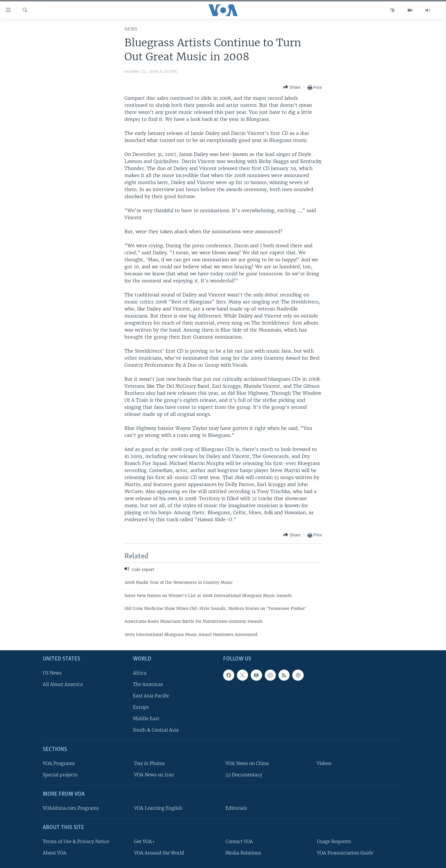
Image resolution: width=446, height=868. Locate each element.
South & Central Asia (156, 730)
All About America (63, 684)
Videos (324, 763)
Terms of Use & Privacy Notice (76, 842)
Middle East (146, 719)
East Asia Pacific (151, 696)
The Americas (148, 684)
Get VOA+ (145, 842)
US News (52, 673)
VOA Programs (59, 763)
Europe (141, 707)
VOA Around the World (159, 853)
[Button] (292, 87)
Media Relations (243, 853)
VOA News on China (247, 763)
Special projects (60, 775)
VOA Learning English (158, 808)
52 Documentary (244, 775)
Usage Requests (334, 842)
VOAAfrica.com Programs (71, 808)
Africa (140, 673)
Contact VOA (239, 842)
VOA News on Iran (154, 775)
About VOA (55, 853)
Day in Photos (149, 763)
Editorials (236, 808)
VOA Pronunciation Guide (345, 853)
